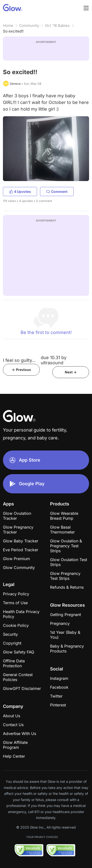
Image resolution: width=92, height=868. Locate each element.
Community (29, 25)
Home (8, 25)
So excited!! (13, 31)
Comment (57, 192)
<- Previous (21, 370)
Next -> (71, 372)
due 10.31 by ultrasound (54, 360)
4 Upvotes (20, 192)
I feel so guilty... (19, 360)
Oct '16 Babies (57, 25)
